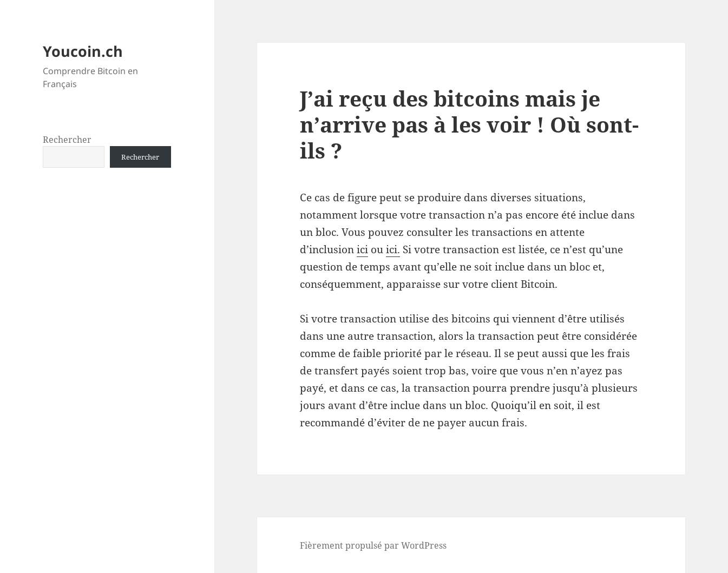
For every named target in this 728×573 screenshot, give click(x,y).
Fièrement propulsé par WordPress (373, 545)
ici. (393, 249)
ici (362, 249)
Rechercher (67, 140)
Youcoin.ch (83, 51)
